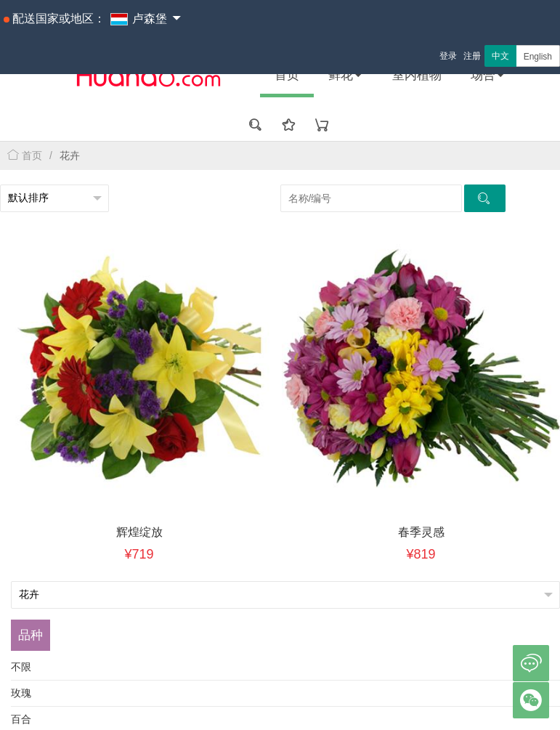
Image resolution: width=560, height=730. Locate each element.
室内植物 (417, 75)
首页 (287, 75)
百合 (21, 719)
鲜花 (346, 75)
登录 (448, 56)
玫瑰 (21, 693)
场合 (488, 75)
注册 (472, 56)
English (538, 57)
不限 (21, 667)
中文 (500, 56)
